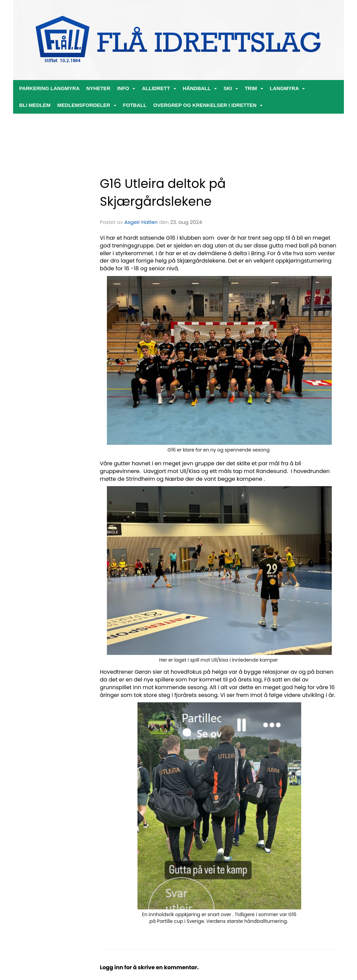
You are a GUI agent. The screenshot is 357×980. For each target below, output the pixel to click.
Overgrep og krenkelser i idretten (208, 105)
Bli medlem (35, 105)
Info (126, 88)
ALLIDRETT (159, 88)
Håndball (200, 88)
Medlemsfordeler (87, 105)
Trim (254, 88)
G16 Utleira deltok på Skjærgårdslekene (163, 192)
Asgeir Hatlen (141, 222)
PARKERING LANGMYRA (49, 88)
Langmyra (288, 88)
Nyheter (98, 88)
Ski (231, 88)
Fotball (135, 105)
